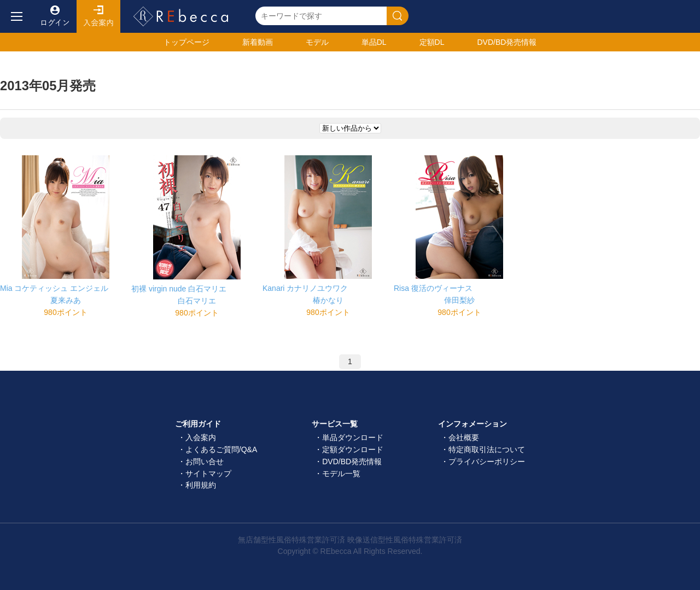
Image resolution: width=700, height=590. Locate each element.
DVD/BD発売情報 (352, 462)
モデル (317, 42)
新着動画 (258, 42)
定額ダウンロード (353, 449)
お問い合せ (205, 462)
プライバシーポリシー (487, 462)
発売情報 (507, 42)
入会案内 (98, 16)
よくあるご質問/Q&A (221, 449)
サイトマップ (208, 474)
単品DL (374, 42)
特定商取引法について (487, 449)
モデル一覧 (341, 474)
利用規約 (201, 485)
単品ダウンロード (353, 437)
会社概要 (464, 437)
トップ (186, 42)
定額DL (432, 42)
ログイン (55, 16)
